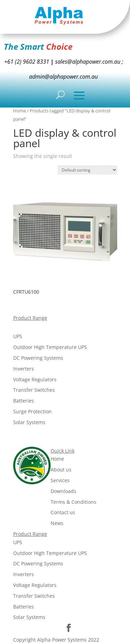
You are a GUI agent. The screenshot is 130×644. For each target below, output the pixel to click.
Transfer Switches (34, 390)
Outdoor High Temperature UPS (50, 347)
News (57, 523)
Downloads (63, 491)
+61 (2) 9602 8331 (27, 62)
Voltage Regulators (35, 379)
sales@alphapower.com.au (87, 62)
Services (60, 480)
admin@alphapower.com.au (63, 77)
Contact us (63, 512)
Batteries (24, 401)
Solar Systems (29, 422)
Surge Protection (32, 411)
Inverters (24, 369)
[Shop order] (87, 170)
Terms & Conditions (73, 502)
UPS (18, 336)
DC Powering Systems (38, 358)
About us (61, 470)
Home (20, 111)
